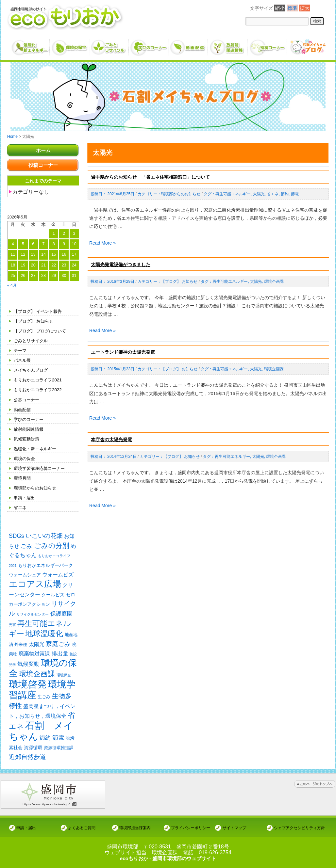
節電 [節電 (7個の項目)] (58, 742)
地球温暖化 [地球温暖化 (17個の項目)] (44, 635)
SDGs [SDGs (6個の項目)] (17, 536)
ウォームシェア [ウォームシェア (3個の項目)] (25, 575)
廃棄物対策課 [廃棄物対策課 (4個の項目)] (34, 655)
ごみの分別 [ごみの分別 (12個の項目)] (52, 546)
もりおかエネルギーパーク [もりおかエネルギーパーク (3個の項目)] (45, 566)
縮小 (280, 8)
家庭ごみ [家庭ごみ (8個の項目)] (58, 645)
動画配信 (23, 410)
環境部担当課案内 (135, 828)
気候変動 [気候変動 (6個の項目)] (28, 666)
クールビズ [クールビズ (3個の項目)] (53, 596)
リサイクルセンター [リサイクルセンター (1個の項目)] (33, 615)
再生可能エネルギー (233, 194)
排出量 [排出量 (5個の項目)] (60, 655)
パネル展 (23, 360)
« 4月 (12, 285)
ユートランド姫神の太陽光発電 (123, 352)
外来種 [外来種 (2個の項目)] (21, 646)
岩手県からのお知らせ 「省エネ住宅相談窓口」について (150, 177)
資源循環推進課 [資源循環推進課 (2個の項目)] (59, 752)
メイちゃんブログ (32, 370)
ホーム (43, 150)
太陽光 (259, 194)
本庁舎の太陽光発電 (111, 440)
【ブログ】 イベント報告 (40, 311)
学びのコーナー (30, 419)
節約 (285, 194)
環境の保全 (25, 458)
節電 (295, 194)
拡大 (305, 8)
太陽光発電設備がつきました (121, 265)
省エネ (21, 507)
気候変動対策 (27, 439)
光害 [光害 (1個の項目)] (12, 626)
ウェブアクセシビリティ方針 (299, 828)
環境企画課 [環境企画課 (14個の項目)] (37, 677)
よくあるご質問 (82, 828)
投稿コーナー (43, 165)
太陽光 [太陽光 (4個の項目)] (37, 646)
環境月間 (23, 478)
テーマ (21, 350)
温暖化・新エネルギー (37, 449)
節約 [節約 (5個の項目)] (45, 742)
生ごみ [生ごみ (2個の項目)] (44, 700)
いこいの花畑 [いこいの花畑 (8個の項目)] (44, 536)
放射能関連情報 (30, 429)
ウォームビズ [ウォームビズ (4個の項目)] (58, 575)
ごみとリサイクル (32, 341)
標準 (292, 8)
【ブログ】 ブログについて (42, 331)
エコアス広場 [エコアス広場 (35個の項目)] (35, 585)
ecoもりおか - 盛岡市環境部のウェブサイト (168, 858)
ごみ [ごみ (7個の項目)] (26, 546)
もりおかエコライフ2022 (39, 390)
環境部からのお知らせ (37, 488)
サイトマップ (234, 828)
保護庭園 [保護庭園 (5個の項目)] (61, 615)
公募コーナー (27, 400)
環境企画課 (274, 281)
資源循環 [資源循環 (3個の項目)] (33, 752)
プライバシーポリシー (191, 828)
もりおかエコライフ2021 (39, 380)
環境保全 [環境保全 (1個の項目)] (64, 678)
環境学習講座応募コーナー (41, 468)
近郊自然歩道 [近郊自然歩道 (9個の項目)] (27, 761)
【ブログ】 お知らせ (35, 321)
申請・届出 (25, 498)
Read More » (102, 243)
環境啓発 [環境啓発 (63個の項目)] (28, 687)
